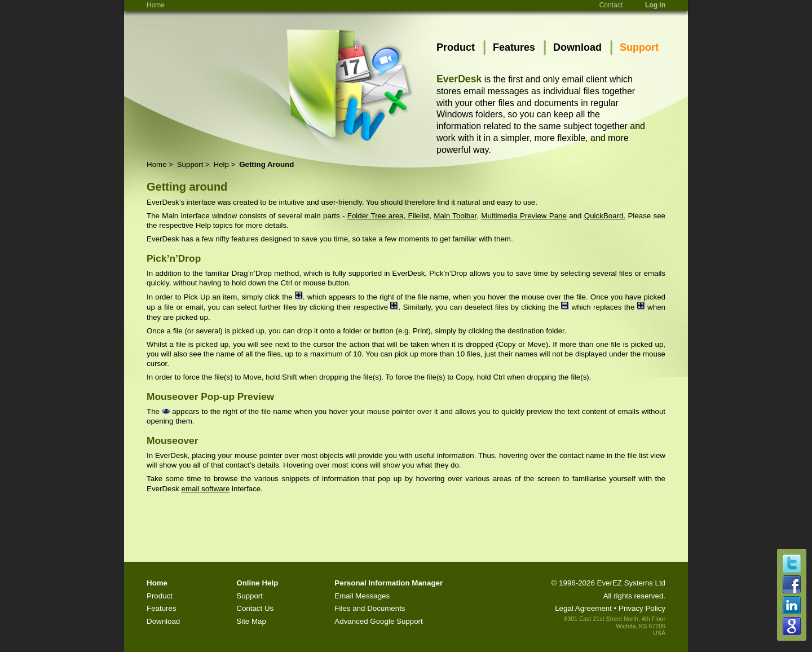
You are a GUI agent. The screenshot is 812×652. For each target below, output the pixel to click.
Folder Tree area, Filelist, (389, 216)
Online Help (257, 583)
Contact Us (255, 608)
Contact (611, 5)
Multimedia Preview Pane (524, 216)
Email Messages (362, 596)
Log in (655, 5)
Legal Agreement (583, 608)
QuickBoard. (605, 216)
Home (156, 5)
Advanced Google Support (378, 621)
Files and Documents (370, 608)
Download (577, 47)
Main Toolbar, (456, 216)
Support (639, 47)
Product (456, 47)
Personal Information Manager (389, 583)
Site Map (251, 621)
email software (205, 489)
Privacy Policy (642, 608)
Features (514, 47)
